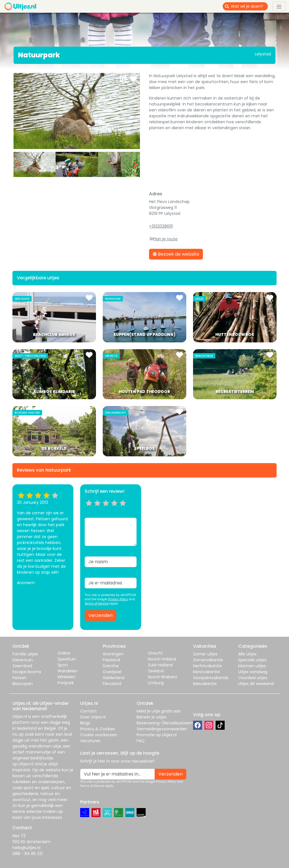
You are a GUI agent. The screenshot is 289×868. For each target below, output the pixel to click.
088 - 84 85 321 (28, 854)
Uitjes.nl (20, 716)
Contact (88, 711)
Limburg (156, 683)
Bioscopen (23, 684)
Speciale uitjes (252, 660)
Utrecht (155, 653)
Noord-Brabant (163, 677)
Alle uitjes (247, 654)
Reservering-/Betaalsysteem (165, 723)
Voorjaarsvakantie (211, 678)
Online (64, 653)
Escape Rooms (27, 672)
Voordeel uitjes (253, 678)
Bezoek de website (176, 254)
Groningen (113, 654)
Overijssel (112, 672)
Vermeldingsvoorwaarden (162, 729)
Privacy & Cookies (98, 729)
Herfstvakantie (207, 666)
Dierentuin (23, 660)
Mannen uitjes (252, 666)
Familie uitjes (25, 654)
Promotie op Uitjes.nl (157, 735)
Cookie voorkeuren (99, 735)
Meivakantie (205, 684)
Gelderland (113, 678)
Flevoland (112, 684)
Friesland (111, 660)
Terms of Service (97, 604)
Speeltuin (67, 659)
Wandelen (68, 671)
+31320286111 (161, 226)
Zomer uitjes (205, 654)
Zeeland (156, 671)
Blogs (85, 723)
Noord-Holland (162, 659)
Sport (63, 665)
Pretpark (66, 683)
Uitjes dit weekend (256, 684)
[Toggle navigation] (279, 6)
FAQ (141, 741)
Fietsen (19, 678)
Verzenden (100, 615)
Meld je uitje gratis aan (159, 711)
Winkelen (66, 677)
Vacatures (90, 741)
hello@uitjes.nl (26, 848)
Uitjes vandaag (253, 672)
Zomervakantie (208, 660)
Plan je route (165, 239)
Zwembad (22, 666)
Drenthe (111, 666)
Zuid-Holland (160, 665)
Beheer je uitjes (152, 717)
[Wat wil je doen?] (249, 6)
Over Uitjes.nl (93, 717)
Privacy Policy (118, 599)
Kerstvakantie (206, 672)
